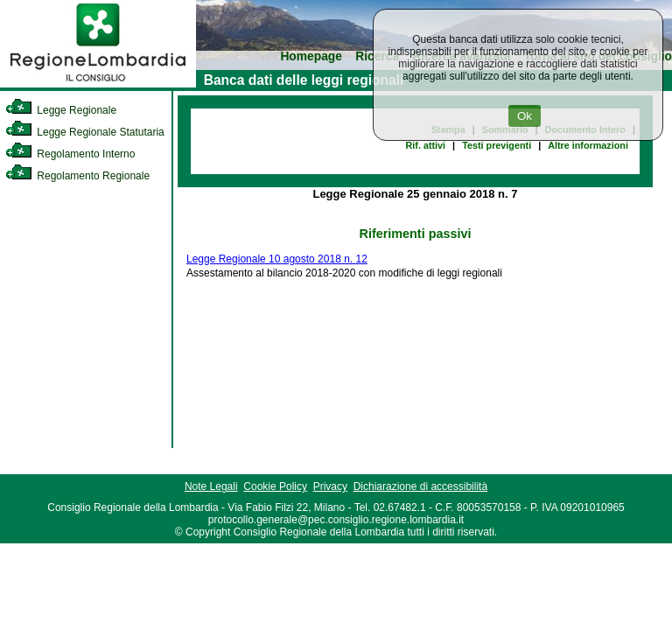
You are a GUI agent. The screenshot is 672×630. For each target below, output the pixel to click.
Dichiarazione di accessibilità (420, 486)
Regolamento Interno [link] (70, 154)
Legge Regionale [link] (61, 110)
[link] (98, 84)
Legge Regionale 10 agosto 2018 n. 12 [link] (277, 259)
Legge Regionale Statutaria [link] (85, 132)
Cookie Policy (275, 486)
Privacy (330, 486)
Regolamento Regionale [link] (77, 176)
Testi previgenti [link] (497, 145)
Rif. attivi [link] (426, 145)
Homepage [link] (311, 56)
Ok (525, 116)
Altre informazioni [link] (588, 145)
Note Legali (211, 486)
